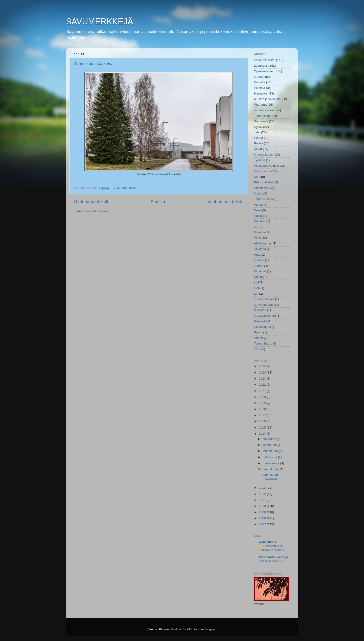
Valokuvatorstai (265, 60)
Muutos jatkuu (264, 155)
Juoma (259, 266)
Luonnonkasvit (264, 299)
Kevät (258, 149)
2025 (263, 366)
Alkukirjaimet (263, 243)
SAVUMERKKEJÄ (99, 21)
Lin (256, 294)
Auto (257, 255)
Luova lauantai (264, 305)
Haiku (258, 216)
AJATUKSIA (268, 542)
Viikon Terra (262, 171)
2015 (263, 428)
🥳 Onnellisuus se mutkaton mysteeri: (271, 548)
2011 (263, 500)
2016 (263, 421)
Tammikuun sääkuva (93, 64)
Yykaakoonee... (265, 71)
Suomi (258, 338)
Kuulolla (260, 82)
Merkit (258, 194)
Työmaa (260, 160)
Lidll (257, 288)
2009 (263, 512)
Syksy (258, 127)
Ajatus (258, 205)
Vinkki (258, 238)
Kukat (258, 277)
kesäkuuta (270, 445)
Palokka (260, 88)
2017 (263, 415)
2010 (263, 506)
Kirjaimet (260, 271)
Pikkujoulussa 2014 (272, 561)
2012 (263, 494)
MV (256, 227)
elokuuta (269, 439)
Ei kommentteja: (125, 188)
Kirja (257, 177)
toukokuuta (271, 451)
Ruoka (258, 143)
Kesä (258, 210)
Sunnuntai (261, 121)
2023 (263, 379)
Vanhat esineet (264, 110)
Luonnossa (262, 66)
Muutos (259, 77)
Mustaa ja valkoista (267, 99)
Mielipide (260, 310)
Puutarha (260, 105)
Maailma (260, 232)
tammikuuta (271, 469)
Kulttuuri (260, 221)
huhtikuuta (270, 457)
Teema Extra (263, 343)
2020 (263, 397)
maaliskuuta (271, 463)
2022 (263, 385)
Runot (258, 332)
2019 (263, 403)
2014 (263, 434)
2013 (263, 488)
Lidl (256, 282)
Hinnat (258, 138)
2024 (263, 373)
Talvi (257, 132)
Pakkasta (260, 321)
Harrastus (261, 93)
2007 (263, 524)
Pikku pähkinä (264, 182)
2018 (263, 409)
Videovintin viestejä (273, 557)
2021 (263, 391)
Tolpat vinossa (264, 199)
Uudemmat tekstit (91, 202)
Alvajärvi (260, 249)
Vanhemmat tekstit (226, 202)
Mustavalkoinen (265, 316)
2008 (263, 518)
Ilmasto (259, 260)
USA (257, 349)
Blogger (210, 629)
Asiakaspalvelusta (266, 166)
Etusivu (158, 202)
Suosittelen (262, 188)
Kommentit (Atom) (95, 211)
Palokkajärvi (262, 327)
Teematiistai (262, 116)
